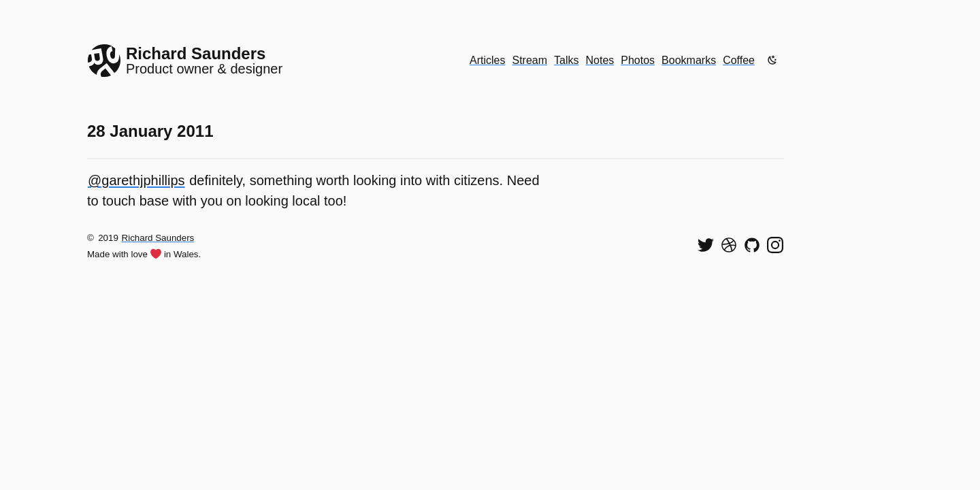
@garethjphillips (136, 180)
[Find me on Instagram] (775, 245)
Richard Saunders (158, 238)
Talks (566, 60)
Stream (529, 60)
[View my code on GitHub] (752, 245)
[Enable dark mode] (772, 60)
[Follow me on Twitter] (706, 245)
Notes (600, 60)
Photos (638, 60)
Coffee (739, 60)
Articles (487, 60)
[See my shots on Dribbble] (729, 245)
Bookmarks (689, 60)
